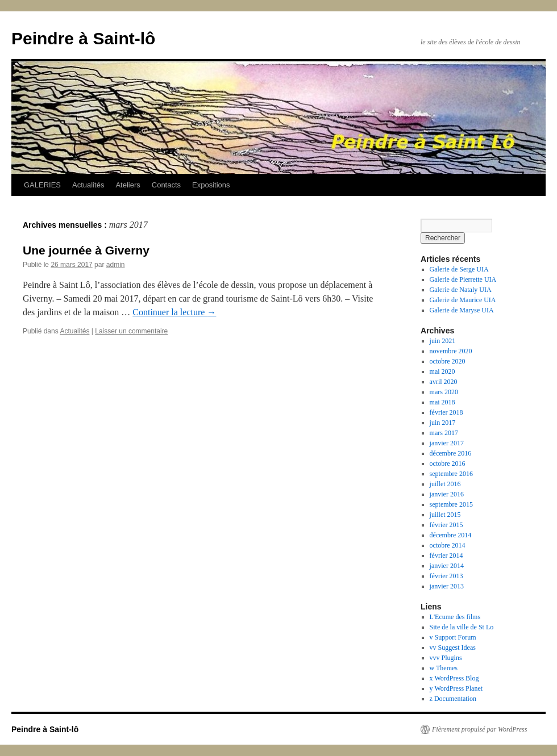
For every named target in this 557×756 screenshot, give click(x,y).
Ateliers (128, 185)
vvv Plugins (446, 658)
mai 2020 (442, 371)
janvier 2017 (447, 443)
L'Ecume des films (455, 617)
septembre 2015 (451, 504)
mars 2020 (444, 392)
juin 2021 (443, 341)
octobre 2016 (448, 463)
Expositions (211, 185)
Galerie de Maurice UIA (463, 300)
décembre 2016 (451, 453)
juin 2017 (443, 423)
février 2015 (446, 525)
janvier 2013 (447, 586)
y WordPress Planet (456, 688)
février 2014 (446, 555)
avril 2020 (444, 382)
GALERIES (42, 185)
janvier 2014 (447, 566)
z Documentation (453, 699)
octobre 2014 (448, 545)
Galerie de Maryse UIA (462, 310)
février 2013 (446, 576)
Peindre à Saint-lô (83, 38)
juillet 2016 (445, 484)
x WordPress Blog (454, 678)
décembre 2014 (451, 535)
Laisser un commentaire (131, 331)
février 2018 (446, 412)
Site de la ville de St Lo (462, 627)
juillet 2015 (445, 515)
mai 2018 (442, 402)
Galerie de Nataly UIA (461, 290)
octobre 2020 (448, 361)
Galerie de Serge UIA (459, 269)
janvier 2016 (447, 494)
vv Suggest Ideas (453, 648)
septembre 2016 (451, 474)
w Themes (444, 668)
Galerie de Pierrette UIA (463, 279)
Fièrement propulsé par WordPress (479, 729)
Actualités (88, 185)
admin (116, 265)
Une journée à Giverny (86, 250)
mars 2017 (444, 433)
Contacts (166, 185)
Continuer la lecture (174, 312)
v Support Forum (453, 637)
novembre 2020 (451, 351)
